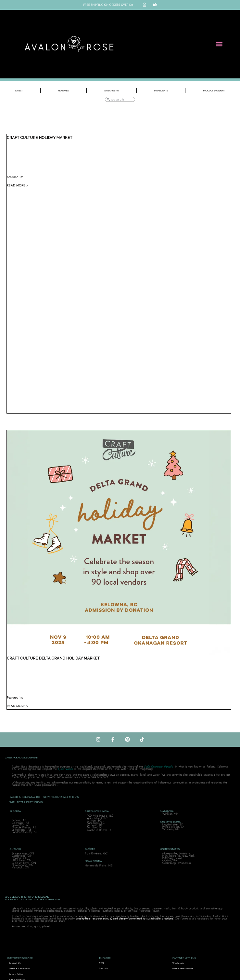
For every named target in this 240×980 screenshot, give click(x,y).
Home (5, 82)
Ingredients (161, 91)
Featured (63, 91)
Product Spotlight (214, 91)
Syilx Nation (65, 769)
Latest (19, 91)
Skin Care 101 (112, 91)
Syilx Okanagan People (158, 766)
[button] (219, 44)
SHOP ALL (14, 82)
